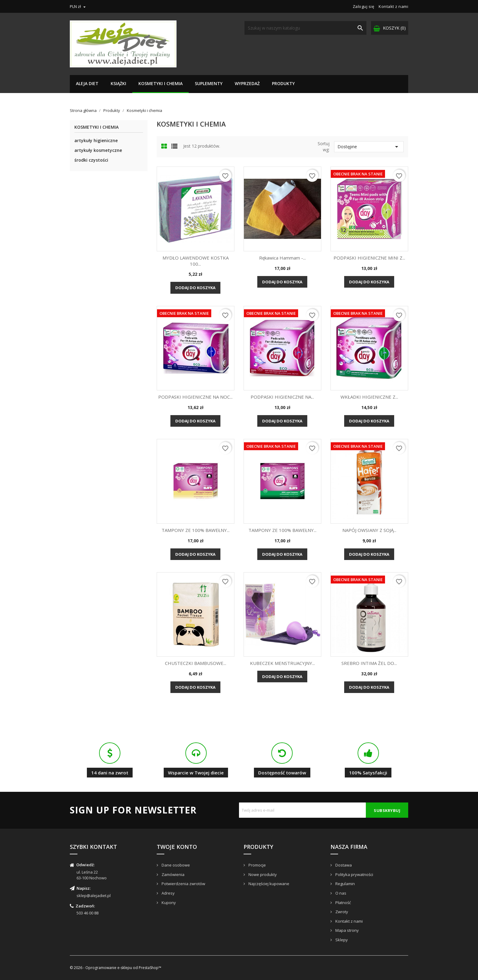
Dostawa (343, 865)
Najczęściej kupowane (268, 884)
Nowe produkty (262, 874)
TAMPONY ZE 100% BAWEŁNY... (196, 530)
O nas (340, 893)
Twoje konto (177, 847)
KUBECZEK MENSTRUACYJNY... (282, 663)
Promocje (257, 865)
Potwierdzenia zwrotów (183, 884)
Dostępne (369, 147)
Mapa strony (347, 930)
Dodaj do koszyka (195, 288)
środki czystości (91, 160)
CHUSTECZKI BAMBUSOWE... (196, 663)
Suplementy (209, 83)
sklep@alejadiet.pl (94, 896)
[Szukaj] (305, 28)
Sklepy (341, 940)
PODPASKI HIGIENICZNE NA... (282, 397)
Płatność (343, 903)
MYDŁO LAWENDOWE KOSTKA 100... (196, 261)
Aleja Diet (87, 83)
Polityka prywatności (354, 874)
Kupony (168, 903)
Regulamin (345, 884)
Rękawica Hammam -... (282, 258)
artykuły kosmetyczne (98, 150)
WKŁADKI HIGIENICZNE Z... (369, 397)
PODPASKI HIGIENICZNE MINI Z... (369, 258)
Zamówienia (173, 874)
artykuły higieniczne (96, 140)
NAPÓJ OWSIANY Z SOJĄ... (369, 530)
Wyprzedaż (247, 83)
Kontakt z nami (393, 6)
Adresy (168, 893)
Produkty (283, 83)
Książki (118, 83)
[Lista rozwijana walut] (78, 6)
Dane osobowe (175, 865)
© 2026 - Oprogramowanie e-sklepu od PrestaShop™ (116, 968)
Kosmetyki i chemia (161, 83)
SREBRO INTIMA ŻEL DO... (369, 663)
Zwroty (341, 912)
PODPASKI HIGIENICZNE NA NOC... (195, 397)
